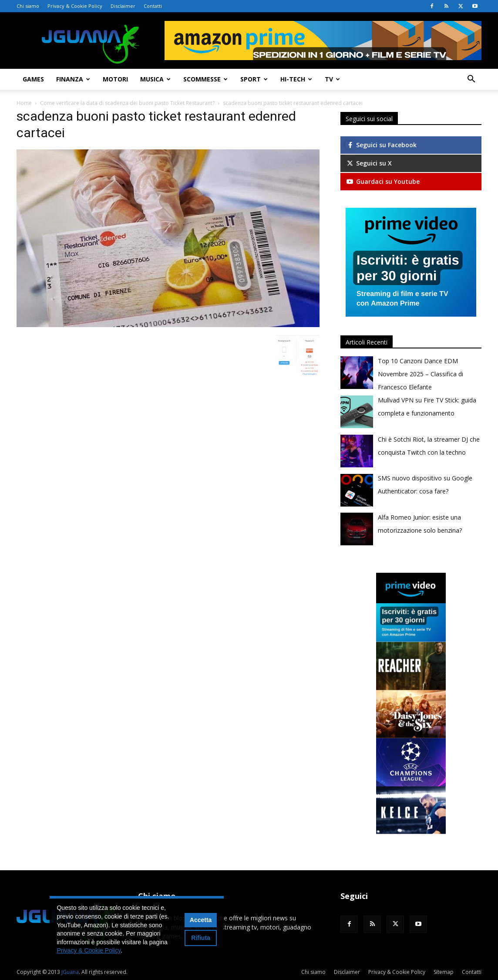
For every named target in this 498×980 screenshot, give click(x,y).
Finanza (73, 79)
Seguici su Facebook (381, 145)
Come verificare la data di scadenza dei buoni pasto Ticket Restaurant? (127, 103)
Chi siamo (28, 6)
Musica (155, 79)
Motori (115, 79)
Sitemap (444, 972)
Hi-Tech (296, 79)
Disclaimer (123, 6)
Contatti (153, 6)
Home (24, 103)
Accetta (201, 920)
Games (33, 79)
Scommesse (205, 79)
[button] (471, 80)
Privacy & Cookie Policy (75, 6)
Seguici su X (369, 163)
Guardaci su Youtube (383, 181)
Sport (254, 79)
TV (332, 79)
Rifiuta (201, 938)
